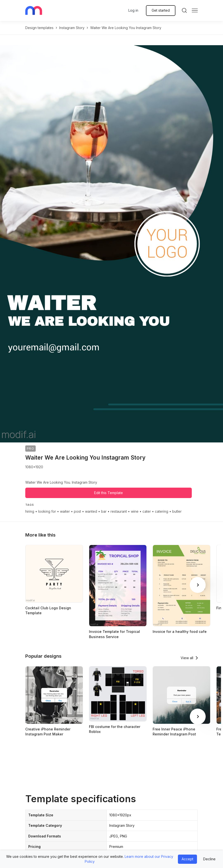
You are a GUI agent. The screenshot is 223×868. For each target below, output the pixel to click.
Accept (187, 859)
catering (162, 511)
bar (104, 511)
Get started (161, 10)
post (77, 511)
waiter (65, 511)
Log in (133, 10)
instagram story (72, 28)
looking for (47, 511)
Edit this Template (109, 493)
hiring (30, 511)
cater (147, 511)
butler (177, 511)
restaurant (119, 511)
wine (135, 511)
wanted (91, 511)
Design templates (39, 28)
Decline (209, 859)
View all (187, 658)
